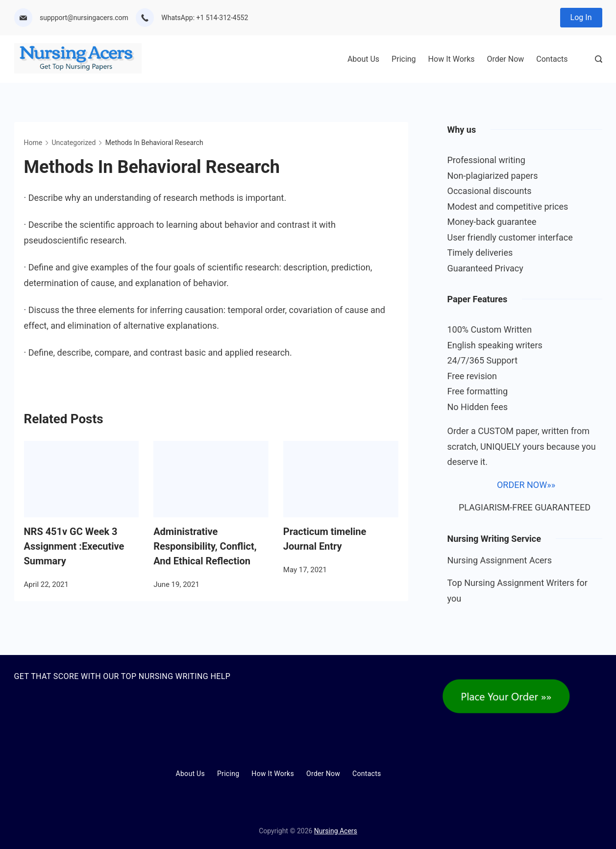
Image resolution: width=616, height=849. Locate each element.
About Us (363, 59)
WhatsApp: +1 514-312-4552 (205, 18)
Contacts (552, 59)
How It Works (452, 59)
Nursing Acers (336, 831)
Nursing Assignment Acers (500, 560)
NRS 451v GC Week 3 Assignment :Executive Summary (74, 546)
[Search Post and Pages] (599, 59)
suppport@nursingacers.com (84, 18)
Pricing (404, 59)
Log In (581, 17)
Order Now (506, 59)
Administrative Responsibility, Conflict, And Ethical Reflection (205, 546)
